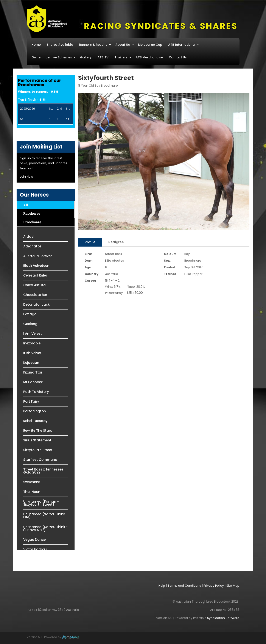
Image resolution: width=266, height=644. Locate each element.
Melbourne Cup (150, 45)
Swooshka (32, 482)
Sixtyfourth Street (38, 450)
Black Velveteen (36, 266)
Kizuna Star (33, 372)
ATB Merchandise (149, 57)
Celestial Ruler (35, 275)
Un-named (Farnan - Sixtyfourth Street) (41, 503)
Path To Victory (36, 392)
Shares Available (60, 45)
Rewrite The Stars (38, 431)
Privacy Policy (214, 586)
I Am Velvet (33, 334)
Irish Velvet (32, 353)
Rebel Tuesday (35, 421)
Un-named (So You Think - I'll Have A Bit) (45, 528)
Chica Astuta (34, 285)
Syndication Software (223, 618)
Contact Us (178, 57)
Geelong (30, 324)
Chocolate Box (35, 295)
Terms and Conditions (184, 586)
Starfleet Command (40, 460)
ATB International (182, 45)
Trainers (121, 57)
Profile (90, 242)
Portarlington (35, 411)
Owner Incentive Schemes (52, 57)
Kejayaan (31, 363)
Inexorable (32, 343)
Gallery (86, 57)
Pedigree (116, 242)
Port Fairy (31, 401)
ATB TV (103, 57)
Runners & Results (93, 45)
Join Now (26, 177)
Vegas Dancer (35, 540)
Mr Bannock (33, 382)
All (26, 205)
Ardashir (30, 237)
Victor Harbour (35, 549)
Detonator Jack (36, 304)
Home (36, 45)
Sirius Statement (37, 440)
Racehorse (32, 213)
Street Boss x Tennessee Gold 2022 (43, 471)
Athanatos (32, 246)
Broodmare (32, 222)
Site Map (233, 586)
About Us (123, 45)
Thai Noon (32, 492)
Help (162, 586)
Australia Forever (38, 256)
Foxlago (30, 314)
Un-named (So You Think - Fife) (45, 516)
